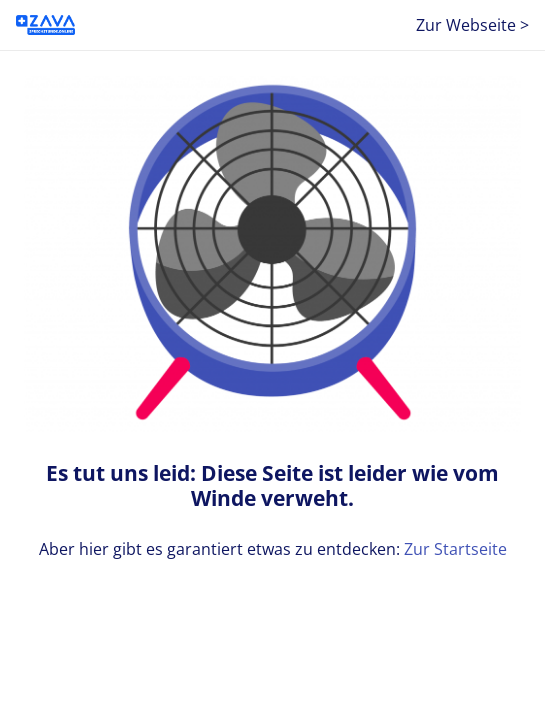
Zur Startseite (455, 549)
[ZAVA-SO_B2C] (45, 25)
